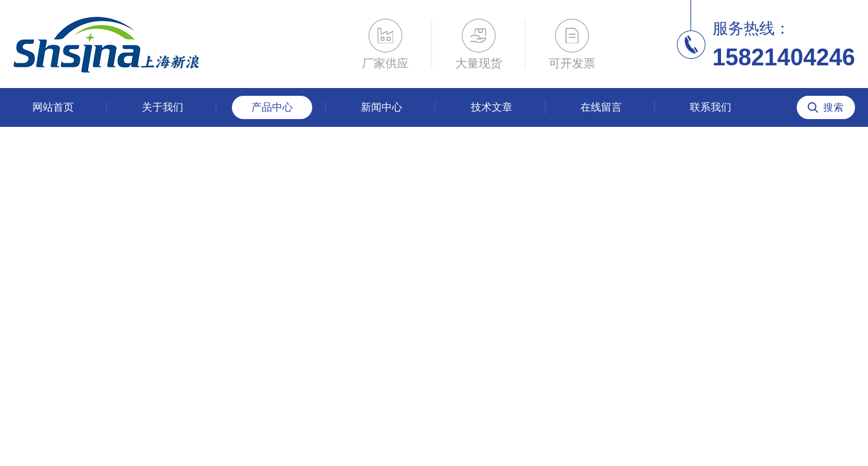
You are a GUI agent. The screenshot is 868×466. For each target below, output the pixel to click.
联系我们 (711, 107)
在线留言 (601, 107)
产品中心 (272, 107)
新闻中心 (382, 107)
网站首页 (53, 107)
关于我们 (163, 107)
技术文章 (492, 107)
